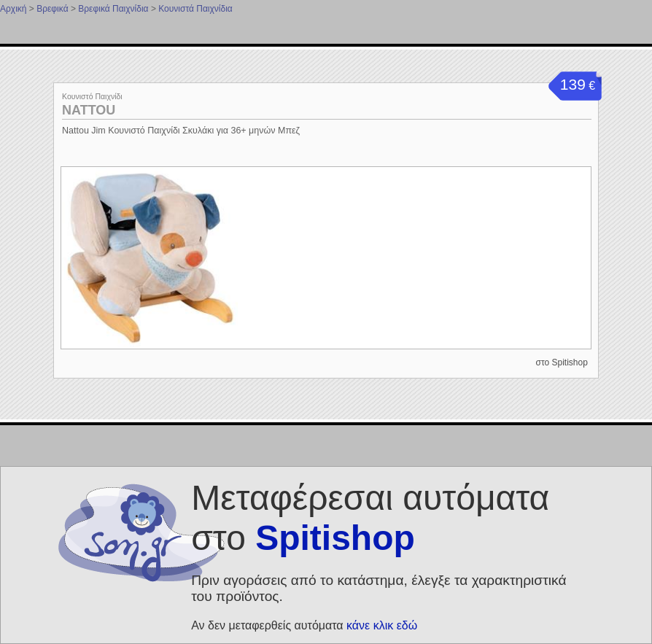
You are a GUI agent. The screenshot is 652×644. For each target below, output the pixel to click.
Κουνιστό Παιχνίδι (92, 96)
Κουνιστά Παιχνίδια (195, 9)
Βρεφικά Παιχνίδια (113, 9)
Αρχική (13, 9)
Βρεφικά (52, 9)
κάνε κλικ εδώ (382, 625)
